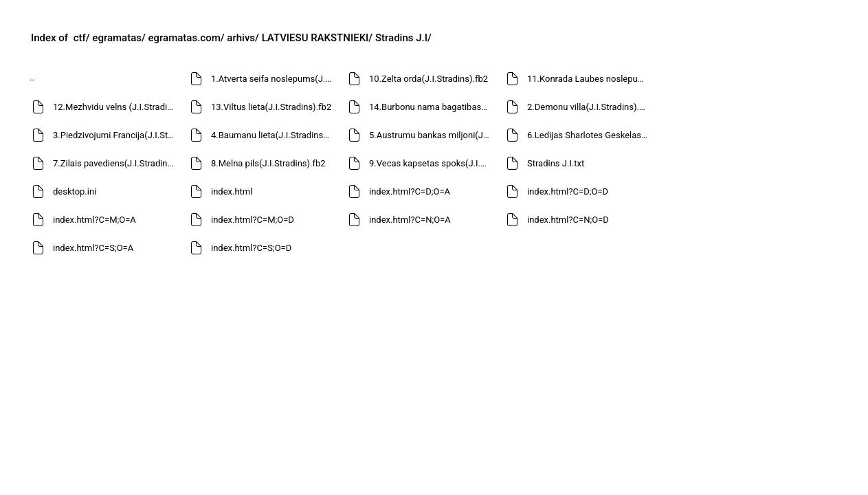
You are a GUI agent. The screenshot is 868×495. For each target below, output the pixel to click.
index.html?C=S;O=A (93, 248)
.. (32, 77)
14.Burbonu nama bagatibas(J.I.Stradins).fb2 (431, 107)
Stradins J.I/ (403, 38)
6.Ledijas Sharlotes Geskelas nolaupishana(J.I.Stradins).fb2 (589, 135)
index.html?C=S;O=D (251, 248)
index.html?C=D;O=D (568, 191)
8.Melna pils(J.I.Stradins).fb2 (268, 163)
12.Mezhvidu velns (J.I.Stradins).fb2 (115, 107)
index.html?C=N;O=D (568, 220)
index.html (232, 191)
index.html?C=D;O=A (410, 191)
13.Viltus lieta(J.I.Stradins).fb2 (271, 107)
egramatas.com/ (187, 38)
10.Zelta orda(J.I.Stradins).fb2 (429, 79)
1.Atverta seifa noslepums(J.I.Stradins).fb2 (273, 79)
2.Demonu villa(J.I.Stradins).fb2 (589, 107)
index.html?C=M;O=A (94, 220)
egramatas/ (119, 38)
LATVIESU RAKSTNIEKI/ (318, 38)
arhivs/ (243, 38)
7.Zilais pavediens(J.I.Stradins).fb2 (115, 163)
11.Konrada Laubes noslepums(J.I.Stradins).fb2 (589, 79)
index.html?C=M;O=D (253, 220)
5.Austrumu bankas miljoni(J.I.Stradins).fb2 (431, 135)
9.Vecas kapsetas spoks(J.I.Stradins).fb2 (431, 163)
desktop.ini (75, 191)
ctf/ (82, 38)
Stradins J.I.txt (556, 163)
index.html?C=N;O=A (410, 220)
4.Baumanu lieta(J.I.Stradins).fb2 (273, 135)
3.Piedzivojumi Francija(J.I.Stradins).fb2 (115, 135)
